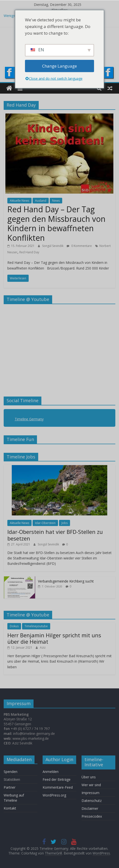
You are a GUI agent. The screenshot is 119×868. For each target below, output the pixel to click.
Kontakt (10, 808)
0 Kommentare (79, 246)
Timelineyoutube (36, 626)
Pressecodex (92, 816)
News (56, 201)
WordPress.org (54, 795)
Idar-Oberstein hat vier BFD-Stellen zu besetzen (55, 535)
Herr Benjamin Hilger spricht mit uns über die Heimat (54, 638)
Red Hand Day (29, 252)
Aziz (43, 647)
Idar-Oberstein (45, 523)
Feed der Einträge (57, 779)
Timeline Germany (29, 419)
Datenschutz (92, 801)
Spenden (11, 772)
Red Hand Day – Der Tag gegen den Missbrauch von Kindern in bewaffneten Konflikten (56, 223)
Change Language (59, 66)
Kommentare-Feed (58, 787)
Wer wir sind (91, 785)
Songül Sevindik (53, 246)
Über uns (89, 777)
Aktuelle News (19, 201)
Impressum (90, 793)
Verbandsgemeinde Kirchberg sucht (66, 581)
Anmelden (51, 772)
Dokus (14, 626)
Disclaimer (90, 808)
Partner (10, 787)
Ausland (41, 201)
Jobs (65, 523)
